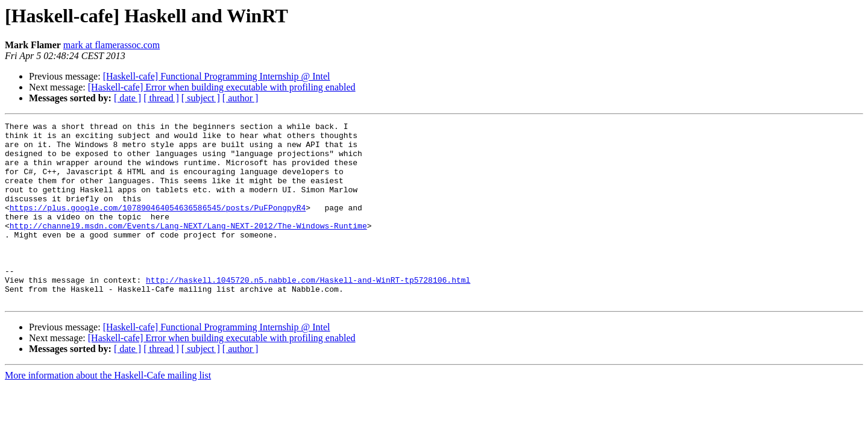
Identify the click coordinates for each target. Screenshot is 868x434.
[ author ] (241, 98)
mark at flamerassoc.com (112, 45)
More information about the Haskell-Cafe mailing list (108, 411)
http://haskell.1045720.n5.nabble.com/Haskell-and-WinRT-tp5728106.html (308, 312)
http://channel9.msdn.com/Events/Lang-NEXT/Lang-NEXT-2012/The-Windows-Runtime (188, 247)
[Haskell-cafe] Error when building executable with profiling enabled (222, 87)
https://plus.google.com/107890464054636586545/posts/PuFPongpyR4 (158, 225)
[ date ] (127, 98)
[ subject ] (201, 98)
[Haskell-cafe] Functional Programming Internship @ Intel (217, 76)
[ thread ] (161, 98)
